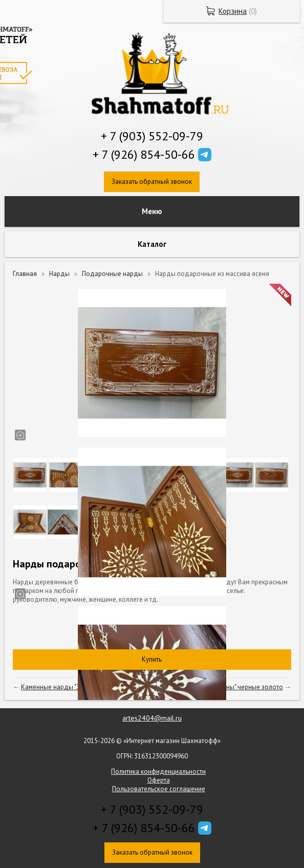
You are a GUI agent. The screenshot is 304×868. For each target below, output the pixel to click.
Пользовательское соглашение (159, 789)
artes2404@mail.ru (152, 718)
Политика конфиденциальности (158, 771)
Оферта (159, 780)
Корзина (233, 11)
